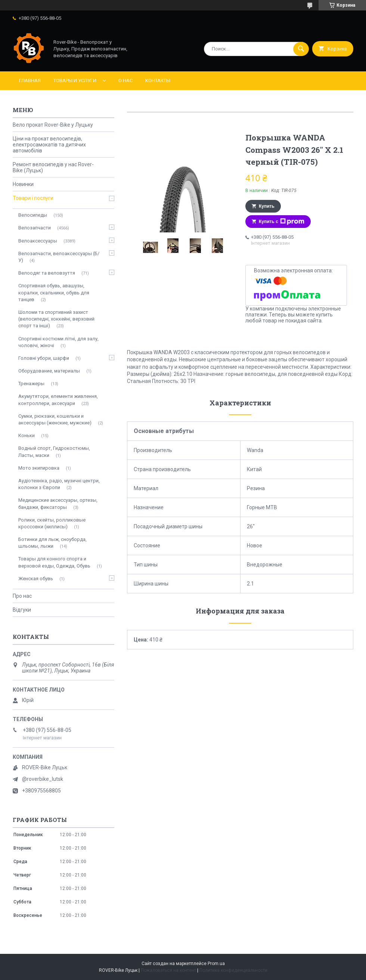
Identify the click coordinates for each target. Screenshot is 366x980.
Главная (30, 81)
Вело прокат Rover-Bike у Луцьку (53, 125)
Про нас (22, 596)
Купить (267, 206)
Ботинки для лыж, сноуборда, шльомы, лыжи (52, 543)
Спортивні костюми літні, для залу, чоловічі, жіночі (58, 342)
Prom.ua (216, 964)
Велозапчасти (35, 228)
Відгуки (22, 610)
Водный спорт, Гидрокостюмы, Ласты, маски (54, 452)
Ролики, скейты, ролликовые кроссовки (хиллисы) (52, 523)
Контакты (158, 81)
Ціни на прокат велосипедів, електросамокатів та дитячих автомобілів (49, 145)
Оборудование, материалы (49, 371)
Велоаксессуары (38, 241)
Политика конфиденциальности (233, 970)
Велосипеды (33, 215)
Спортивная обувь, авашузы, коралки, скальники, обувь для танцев (54, 292)
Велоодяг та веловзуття (47, 273)
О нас (125, 81)
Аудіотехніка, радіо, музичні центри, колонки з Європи (59, 484)
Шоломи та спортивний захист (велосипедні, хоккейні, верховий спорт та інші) (56, 319)
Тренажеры (31, 384)
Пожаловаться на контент (168, 970)
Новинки (23, 184)
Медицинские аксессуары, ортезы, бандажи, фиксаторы (58, 503)
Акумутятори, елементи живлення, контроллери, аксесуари (58, 400)
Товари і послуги (33, 198)
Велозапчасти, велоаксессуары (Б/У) (59, 257)
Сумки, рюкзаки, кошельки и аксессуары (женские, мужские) (55, 419)
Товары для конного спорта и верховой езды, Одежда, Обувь (54, 562)
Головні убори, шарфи (44, 358)
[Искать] (301, 49)
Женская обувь (36, 579)
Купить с (282, 222)
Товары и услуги (75, 81)
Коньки (27, 435)
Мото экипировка (39, 468)
